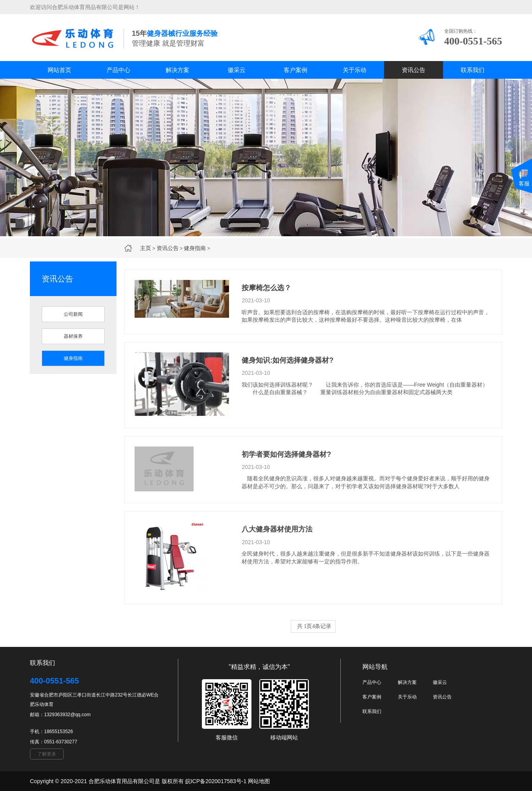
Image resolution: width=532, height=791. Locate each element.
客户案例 (296, 70)
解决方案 (177, 70)
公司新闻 (73, 314)
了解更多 (47, 754)
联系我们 (473, 70)
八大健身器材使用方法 (277, 529)
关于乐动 (355, 70)
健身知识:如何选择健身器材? (287, 360)
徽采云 (237, 70)
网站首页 (59, 70)
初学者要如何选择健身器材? (286, 454)
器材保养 (73, 336)
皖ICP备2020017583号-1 (216, 781)
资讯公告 (414, 70)
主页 (146, 248)
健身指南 (195, 248)
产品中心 (118, 70)
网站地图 (259, 781)
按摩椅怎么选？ (266, 288)
